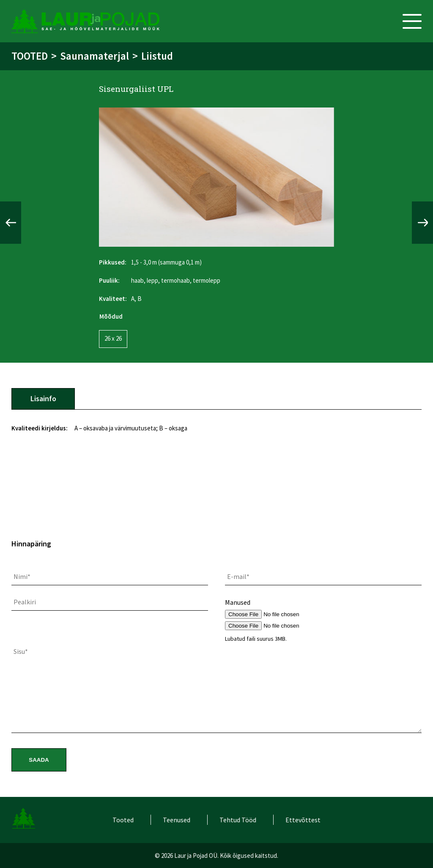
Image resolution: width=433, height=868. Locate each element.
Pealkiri (25, 602)
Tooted (30, 56)
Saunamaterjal (95, 56)
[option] (216, 177)
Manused (238, 602)
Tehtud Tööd (238, 820)
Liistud (157, 56)
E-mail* (238, 576)
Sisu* (21, 651)
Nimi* (22, 576)
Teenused (177, 820)
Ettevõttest (303, 820)
